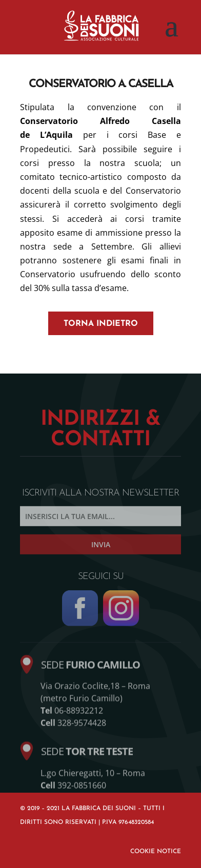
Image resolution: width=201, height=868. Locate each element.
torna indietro (101, 324)
